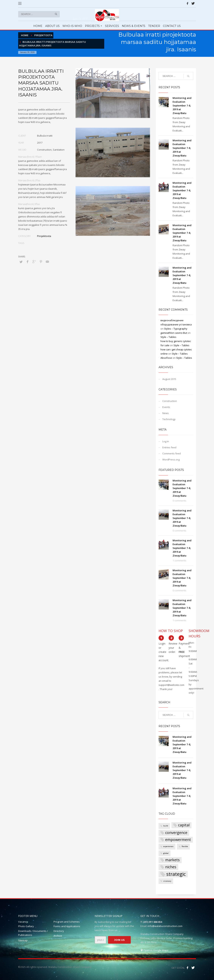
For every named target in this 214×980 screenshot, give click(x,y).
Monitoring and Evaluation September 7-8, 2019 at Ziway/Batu (182, 106)
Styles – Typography (176, 329)
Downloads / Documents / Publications (33, 933)
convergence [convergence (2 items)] (176, 833)
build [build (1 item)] (166, 826)
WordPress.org (171, 460)
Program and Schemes (67, 922)
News (166, 413)
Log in (166, 441)
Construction (170, 401)
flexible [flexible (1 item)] (185, 846)
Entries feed (169, 447)
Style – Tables (168, 337)
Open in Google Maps (154, 950)
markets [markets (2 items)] (172, 860)
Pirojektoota (44, 236)
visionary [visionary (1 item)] (167, 881)
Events (166, 407)
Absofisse (166, 358)
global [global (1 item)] (166, 853)
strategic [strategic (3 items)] (176, 874)
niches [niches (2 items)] (171, 867)
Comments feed (172, 453)
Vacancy (23, 922)
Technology (169, 419)
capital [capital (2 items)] (184, 825)
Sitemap (23, 940)
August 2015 (169, 379)
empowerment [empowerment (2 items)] (178, 840)
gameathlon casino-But (174, 333)
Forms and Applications (67, 926)
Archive (58, 936)
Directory (59, 931)
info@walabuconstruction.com (165, 926)
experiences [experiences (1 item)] (168, 846)
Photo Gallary (26, 926)
